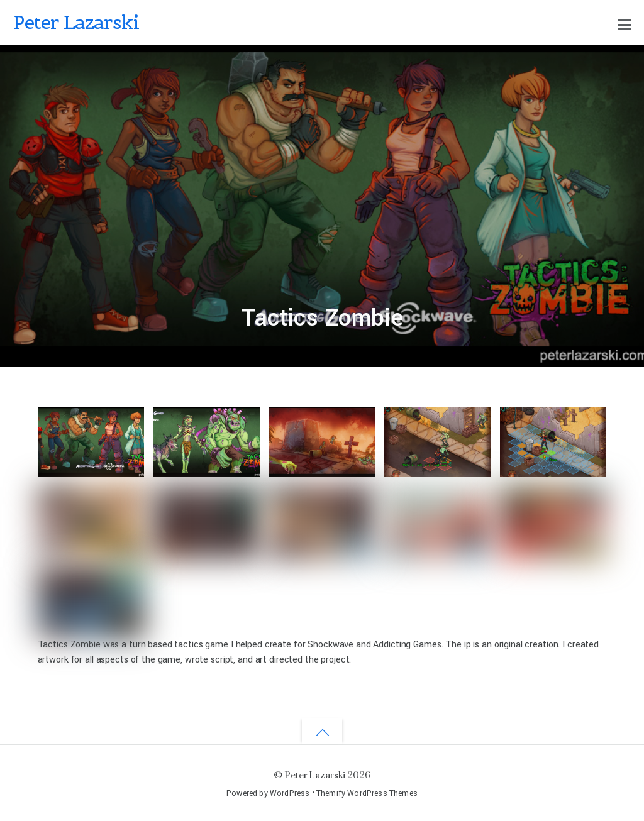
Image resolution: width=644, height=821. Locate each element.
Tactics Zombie (322, 318)
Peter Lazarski (315, 775)
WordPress (290, 793)
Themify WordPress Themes (367, 793)
